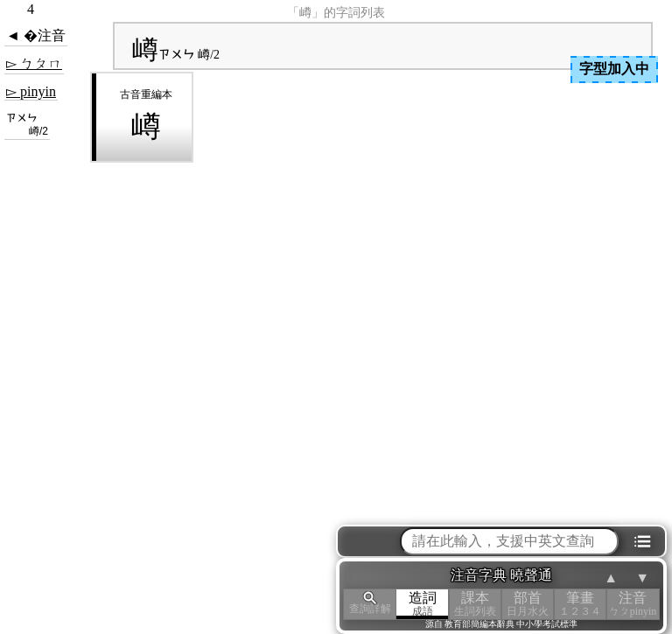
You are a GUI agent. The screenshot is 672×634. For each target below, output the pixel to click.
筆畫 (580, 604)
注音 (633, 604)
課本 (475, 604)
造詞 (423, 604)
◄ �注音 (36, 35)
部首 (528, 604)
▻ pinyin (31, 91)
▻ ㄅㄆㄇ (34, 63)
